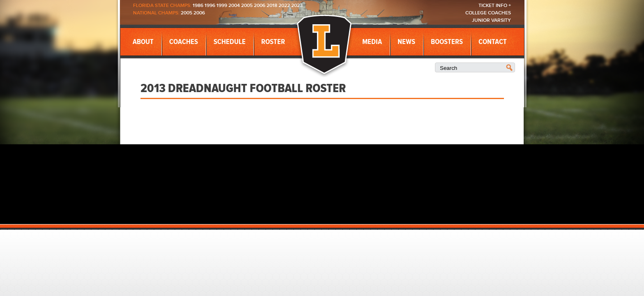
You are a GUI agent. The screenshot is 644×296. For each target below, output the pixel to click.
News (406, 42)
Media (372, 42)
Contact (493, 42)
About (143, 42)
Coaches (184, 42)
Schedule (230, 42)
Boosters (447, 42)
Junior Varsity (491, 20)
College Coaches (488, 13)
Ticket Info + (495, 6)
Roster (273, 42)
